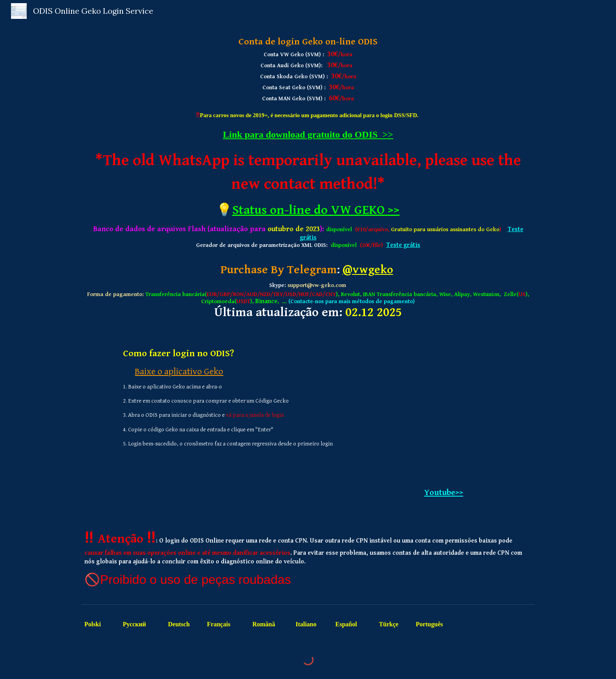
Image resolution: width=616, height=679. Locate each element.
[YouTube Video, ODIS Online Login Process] (444, 411)
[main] (308, 178)
